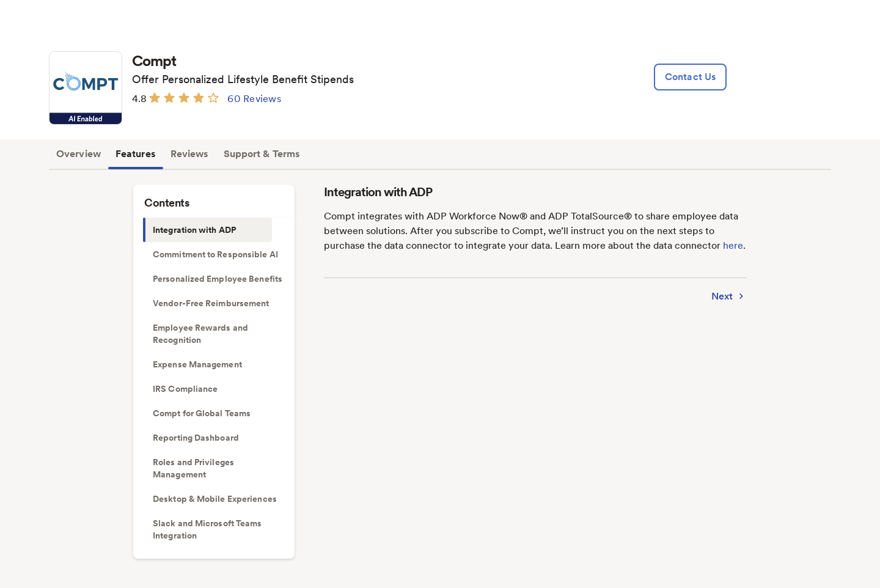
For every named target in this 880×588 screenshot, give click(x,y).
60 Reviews (254, 99)
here (733, 245)
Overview (79, 154)
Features (136, 154)
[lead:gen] (690, 77)
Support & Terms (262, 154)
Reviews (190, 154)
